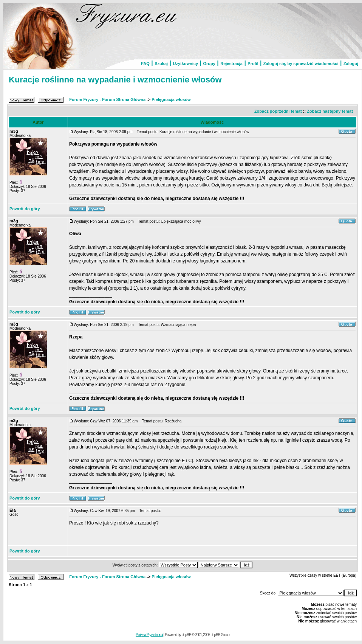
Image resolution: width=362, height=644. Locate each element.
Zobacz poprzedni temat (278, 111)
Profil (253, 64)
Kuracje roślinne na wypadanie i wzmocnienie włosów (115, 80)
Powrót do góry (25, 209)
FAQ (145, 64)
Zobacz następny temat (330, 111)
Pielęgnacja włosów (171, 99)
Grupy (209, 64)
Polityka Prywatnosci (149, 635)
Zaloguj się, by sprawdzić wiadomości (301, 64)
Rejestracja (231, 64)
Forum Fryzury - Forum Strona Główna (107, 99)
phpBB (186, 635)
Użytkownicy (185, 64)
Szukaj (161, 64)
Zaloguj (351, 64)
